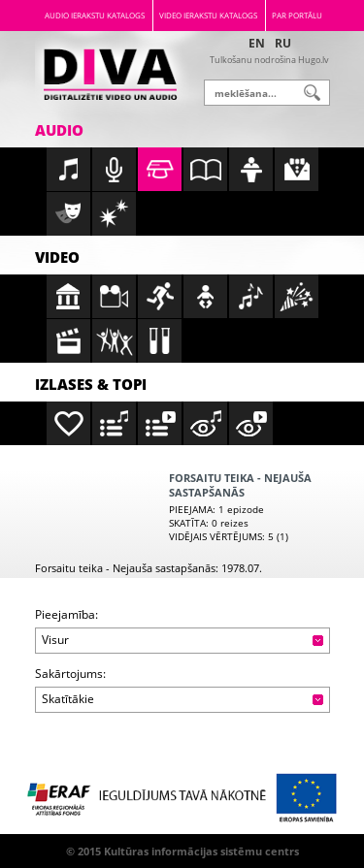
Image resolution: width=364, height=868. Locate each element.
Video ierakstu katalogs (208, 15)
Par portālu (297, 15)
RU (283, 43)
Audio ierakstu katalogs (95, 15)
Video (57, 257)
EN (257, 43)
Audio (59, 130)
